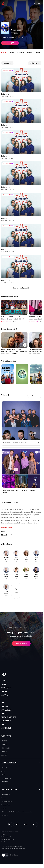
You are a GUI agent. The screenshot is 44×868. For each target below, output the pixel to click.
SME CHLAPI (5, 748)
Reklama (4, 798)
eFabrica (23, 848)
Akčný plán (5, 816)
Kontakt (3, 842)
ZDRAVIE (4, 752)
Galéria (38, 52)
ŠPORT (4, 775)
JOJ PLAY (6, 706)
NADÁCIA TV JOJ (9, 717)
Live (3, 681)
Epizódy (11, 52)
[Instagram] (17, 824)
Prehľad (4, 52)
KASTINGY (6, 721)
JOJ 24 (4, 691)
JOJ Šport (5, 695)
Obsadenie (30, 52)
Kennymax (11, 848)
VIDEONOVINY (6, 778)
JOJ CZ (4, 724)
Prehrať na (10, 43)
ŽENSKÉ (4, 741)
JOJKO (4, 714)
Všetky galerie (34, 396)
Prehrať (21, 644)
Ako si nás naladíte (7, 801)
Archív (4, 684)
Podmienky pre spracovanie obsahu (10, 832)
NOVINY (4, 768)
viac (23, 37)
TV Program (6, 688)
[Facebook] (9, 824)
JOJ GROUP (6, 728)
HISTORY (4, 755)
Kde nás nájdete (6, 805)
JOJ (3, 703)
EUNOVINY (5, 782)
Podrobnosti (20, 52)
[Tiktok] (34, 824)
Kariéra (3, 808)
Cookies (3, 834)
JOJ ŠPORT (6, 710)
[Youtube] (25, 824)
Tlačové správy (6, 794)
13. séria (7, 63)
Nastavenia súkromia (6, 837)
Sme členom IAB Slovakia (8, 839)
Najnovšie (35, 63)
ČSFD (14, 33)
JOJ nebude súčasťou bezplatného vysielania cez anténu (17, 812)
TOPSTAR (4, 745)
